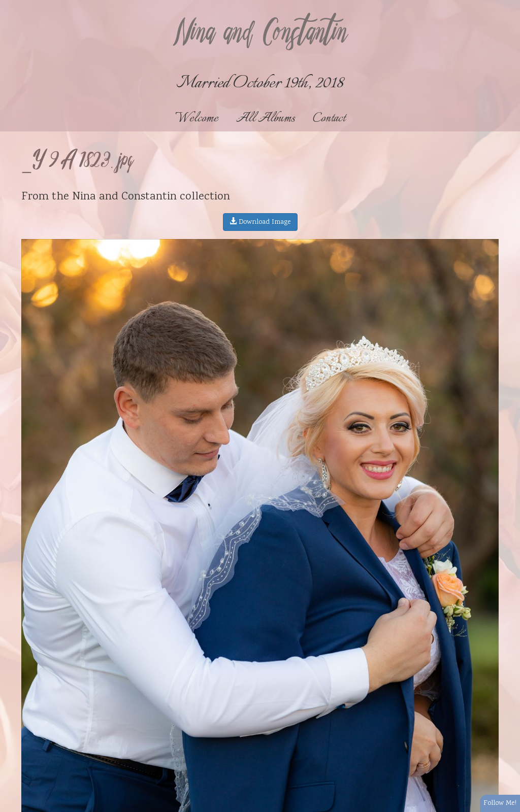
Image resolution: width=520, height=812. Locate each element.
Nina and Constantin (260, 34)
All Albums (266, 119)
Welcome (197, 119)
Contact (329, 119)
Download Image (260, 222)
